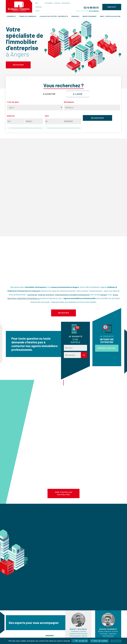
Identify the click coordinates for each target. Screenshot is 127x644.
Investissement (90, 16)
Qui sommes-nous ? (39, 7)
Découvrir (18, 65)
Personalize (116, 641)
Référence (69, 102)
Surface (11, 116)
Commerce (11, 16)
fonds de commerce (46, 295)
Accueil (7, 625)
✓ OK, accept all (80, 641)
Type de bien (13, 102)
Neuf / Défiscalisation (110, 16)
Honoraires (66, 3)
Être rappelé (94, 11)
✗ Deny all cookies (99, 641)
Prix (47, 116)
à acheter (49, 94)
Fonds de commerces (44, 628)
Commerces (40, 624)
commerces (32, 295)
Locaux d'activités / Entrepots (54, 16)
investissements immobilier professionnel (72, 295)
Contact (57, 3)
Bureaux (75, 16)
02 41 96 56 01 (91, 8)
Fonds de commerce (28, 16)
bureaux (104, 295)
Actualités (49, 3)
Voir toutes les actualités (64, 458)
